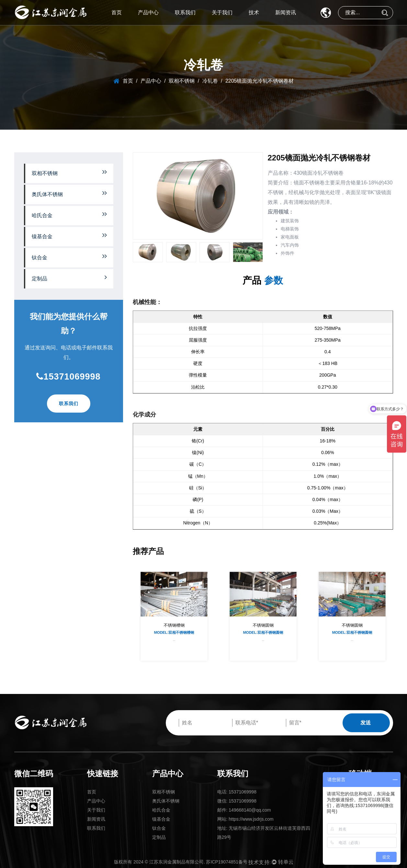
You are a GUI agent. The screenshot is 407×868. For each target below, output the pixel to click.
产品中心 (148, 12)
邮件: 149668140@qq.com (244, 810)
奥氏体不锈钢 (69, 193)
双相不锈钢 (182, 81)
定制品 (69, 278)
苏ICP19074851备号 (227, 862)
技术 (254, 12)
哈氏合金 (69, 214)
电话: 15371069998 (237, 792)
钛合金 (69, 257)
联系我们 (185, 12)
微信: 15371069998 (237, 801)
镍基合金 (69, 235)
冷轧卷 (210, 81)
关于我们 (222, 12)
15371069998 (68, 377)
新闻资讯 (286, 12)
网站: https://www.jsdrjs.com (245, 819)
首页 (117, 12)
